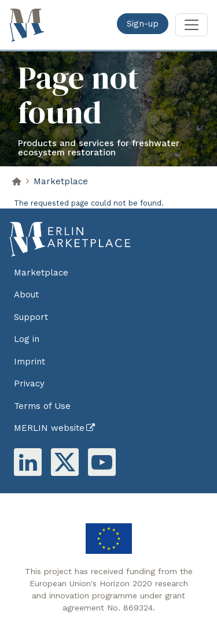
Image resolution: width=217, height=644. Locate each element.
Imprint (30, 362)
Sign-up (143, 24)
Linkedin (28, 462)
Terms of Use (42, 406)
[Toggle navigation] (192, 25)
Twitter (65, 462)
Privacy (29, 384)
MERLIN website (49, 428)
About (26, 295)
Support (31, 317)
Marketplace (61, 181)
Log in (27, 339)
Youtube (102, 462)
